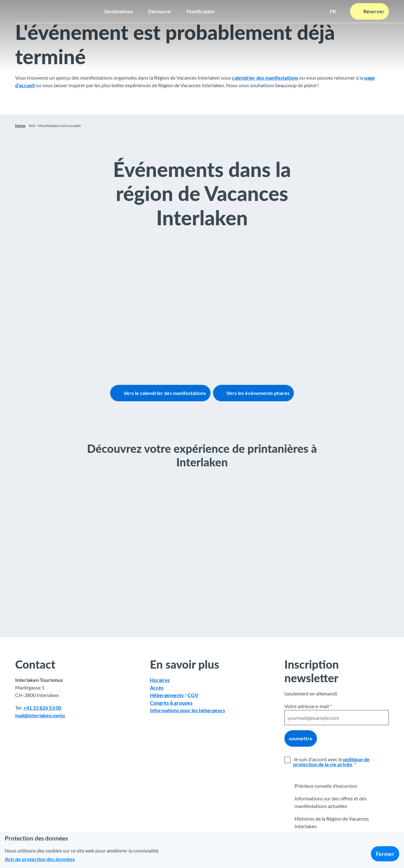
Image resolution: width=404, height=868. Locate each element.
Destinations (119, 11)
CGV (193, 695)
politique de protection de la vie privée (331, 762)
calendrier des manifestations (265, 78)
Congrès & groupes (171, 703)
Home (20, 126)
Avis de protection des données (40, 859)
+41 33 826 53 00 (42, 708)
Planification (201, 11)
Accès (157, 687)
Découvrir (160, 11)
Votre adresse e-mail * (308, 706)
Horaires (160, 680)
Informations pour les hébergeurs (187, 710)
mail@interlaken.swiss (40, 715)
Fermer (385, 854)
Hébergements (167, 695)
